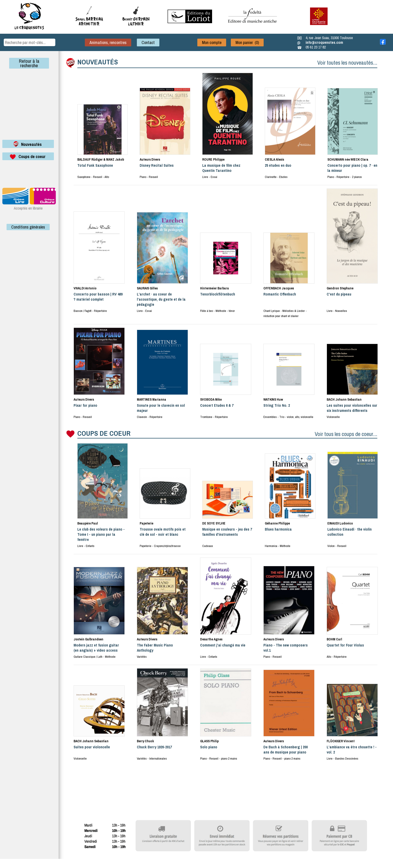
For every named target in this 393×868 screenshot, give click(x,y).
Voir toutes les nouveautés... (347, 63)
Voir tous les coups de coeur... (346, 434)
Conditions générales (28, 227)
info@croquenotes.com (324, 42)
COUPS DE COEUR (104, 433)
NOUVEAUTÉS (98, 62)
